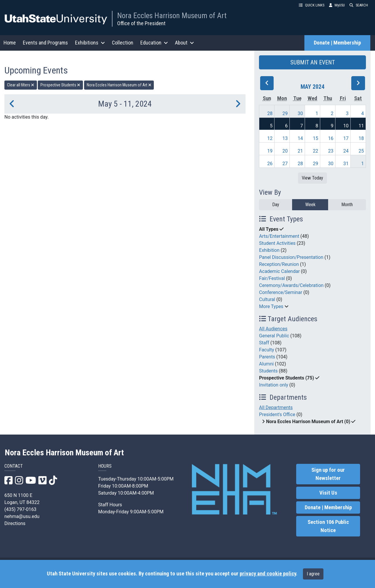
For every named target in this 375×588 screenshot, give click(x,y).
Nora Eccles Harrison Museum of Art (172, 16)
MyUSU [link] (337, 5)
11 (361, 126)
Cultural (267, 299)
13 (285, 138)
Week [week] (310, 205)
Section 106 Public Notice (328, 526)
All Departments (276, 407)
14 (300, 138)
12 (270, 138)
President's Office (277, 414)
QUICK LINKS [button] (312, 5)
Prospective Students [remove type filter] (60, 85)
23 (331, 151)
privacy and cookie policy (268, 574)
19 (270, 151)
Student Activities (277, 243)
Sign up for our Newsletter (328, 474)
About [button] (184, 43)
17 (346, 138)
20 (285, 151)
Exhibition (269, 250)
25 (361, 151)
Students (268, 371)
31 (346, 164)
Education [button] (154, 43)
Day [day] (276, 205)
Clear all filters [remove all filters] (21, 85)
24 (346, 151)
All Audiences (273, 329)
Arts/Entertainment (279, 236)
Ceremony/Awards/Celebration (291, 285)
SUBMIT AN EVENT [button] (313, 62)
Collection (123, 43)
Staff (264, 343)
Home (10, 43)
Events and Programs (45, 43)
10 (346, 126)
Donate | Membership (337, 43)
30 (300, 113)
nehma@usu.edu (22, 516)
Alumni (266, 364)
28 (270, 113)
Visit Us (328, 493)
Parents (267, 357)
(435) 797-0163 (20, 509)
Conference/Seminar (281, 292)
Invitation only (273, 385)
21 (300, 151)
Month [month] (347, 205)
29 (285, 113)
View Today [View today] (312, 178)
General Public (274, 336)
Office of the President (141, 23)
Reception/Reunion (279, 264)
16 (331, 138)
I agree (313, 574)
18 (361, 138)
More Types (271, 306)
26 (270, 164)
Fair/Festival (272, 278)
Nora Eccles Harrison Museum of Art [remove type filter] (119, 85)
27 (285, 164)
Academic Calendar (279, 271)
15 (316, 138)
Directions (15, 523)
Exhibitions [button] (90, 43)
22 (316, 151)
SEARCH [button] (359, 5)
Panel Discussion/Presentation (291, 257)
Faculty (266, 350)
